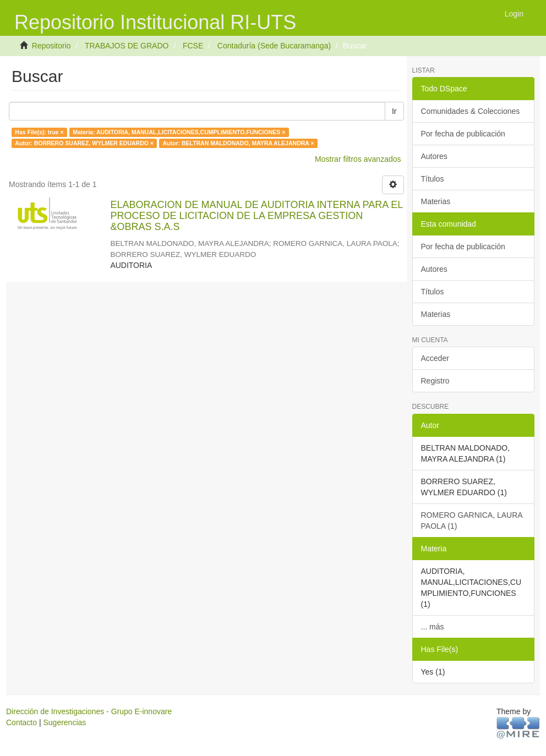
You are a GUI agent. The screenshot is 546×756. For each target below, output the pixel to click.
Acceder (435, 358)
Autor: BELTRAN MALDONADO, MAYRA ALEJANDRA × (239, 143)
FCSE (193, 46)
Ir (394, 111)
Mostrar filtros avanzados (358, 159)
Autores (434, 156)
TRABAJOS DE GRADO (127, 46)
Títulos (433, 179)
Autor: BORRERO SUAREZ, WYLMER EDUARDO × (84, 143)
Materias (436, 201)
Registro (435, 381)
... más (433, 627)
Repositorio (51, 46)
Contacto (21, 722)
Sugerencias (64, 722)
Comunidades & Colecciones (471, 111)
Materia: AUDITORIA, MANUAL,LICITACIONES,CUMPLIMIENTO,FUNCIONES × (179, 132)
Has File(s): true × (39, 132)
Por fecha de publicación (463, 134)
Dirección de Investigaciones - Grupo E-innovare (89, 711)
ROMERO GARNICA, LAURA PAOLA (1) (472, 521)
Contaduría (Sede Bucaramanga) (274, 46)
